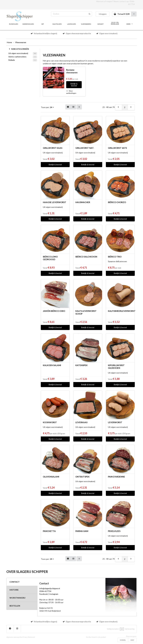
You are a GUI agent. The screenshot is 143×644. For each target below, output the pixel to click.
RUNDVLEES (14, 24)
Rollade (12, 60)
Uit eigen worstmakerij (18, 53)
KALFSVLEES (57, 24)
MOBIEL (123, 640)
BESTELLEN (15, 606)
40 (35, 53)
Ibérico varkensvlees (17, 57)
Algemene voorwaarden (14, 637)
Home (9, 42)
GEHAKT (100, 24)
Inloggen (103, 14)
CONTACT (15, 582)
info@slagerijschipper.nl (50, 588)
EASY (132, 640)
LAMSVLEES (71, 24)
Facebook (44, 594)
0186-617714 (45, 591)
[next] (131, 107)
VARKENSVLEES (28, 24)
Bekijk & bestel (74, 85)
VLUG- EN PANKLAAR (115, 23)
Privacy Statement (29, 637)
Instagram (54, 594)
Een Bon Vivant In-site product (96, 637)
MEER (129, 24)
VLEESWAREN (86, 24)
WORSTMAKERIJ (17, 598)
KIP (43, 24)
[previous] (119, 107)
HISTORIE (14, 590)
